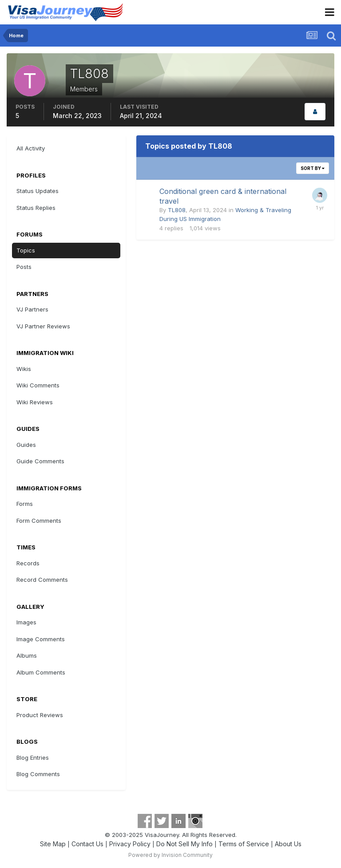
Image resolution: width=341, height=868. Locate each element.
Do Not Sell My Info (184, 844)
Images (26, 622)
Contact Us (87, 844)
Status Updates (38, 191)
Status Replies (36, 208)
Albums (27, 655)
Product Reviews (40, 715)
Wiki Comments (38, 385)
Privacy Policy (130, 844)
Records (28, 563)
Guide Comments (40, 461)
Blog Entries (33, 758)
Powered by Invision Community (170, 855)
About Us (288, 844)
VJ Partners (32, 309)
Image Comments (41, 639)
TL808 (177, 210)
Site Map (53, 844)
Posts (24, 267)
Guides (26, 445)
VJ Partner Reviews (43, 326)
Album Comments (41, 672)
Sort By (313, 168)
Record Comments (42, 580)
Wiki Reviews (35, 402)
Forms (25, 504)
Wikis (24, 369)
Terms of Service (244, 844)
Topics (26, 250)
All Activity (31, 148)
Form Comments (39, 521)
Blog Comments (38, 774)
